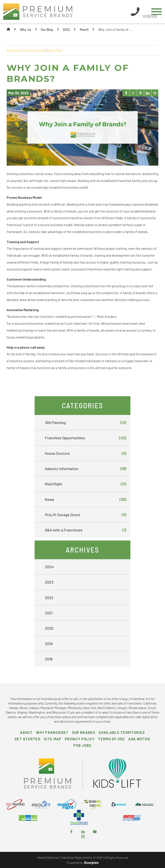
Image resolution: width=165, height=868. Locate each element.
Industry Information (86, 469)
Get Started (27, 739)
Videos (150, 16)
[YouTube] (95, 832)
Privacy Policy (80, 739)
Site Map (53, 739)
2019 (49, 644)
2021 (49, 613)
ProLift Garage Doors (86, 515)
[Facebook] (71, 832)
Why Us (26, 29)
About (26, 732)
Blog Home (15, 50)
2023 (49, 582)
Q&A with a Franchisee (86, 530)
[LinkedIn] (83, 832)
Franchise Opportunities (86, 438)
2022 (66, 29)
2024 (49, 567)
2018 (49, 659)
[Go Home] (8, 30)
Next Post (55, 50)
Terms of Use (111, 739)
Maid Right (86, 484)
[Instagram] (83, 837)
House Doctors (86, 453)
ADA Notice (139, 739)
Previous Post (35, 50)
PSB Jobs (82, 745)
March (84, 29)
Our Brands (84, 732)
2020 (49, 628)
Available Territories (122, 732)
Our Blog (47, 29)
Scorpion (91, 863)
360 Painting (86, 422)
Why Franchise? (52, 732)
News (86, 499)
